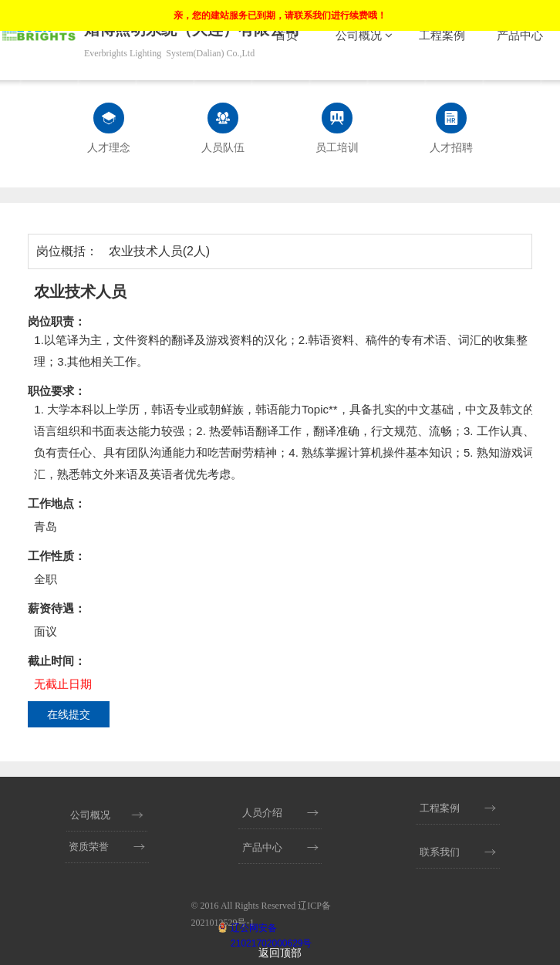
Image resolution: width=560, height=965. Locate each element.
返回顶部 (280, 953)
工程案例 (442, 35)
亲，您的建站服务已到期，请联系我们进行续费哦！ (280, 15)
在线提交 (69, 714)
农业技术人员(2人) (160, 251)
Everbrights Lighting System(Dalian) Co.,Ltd (169, 53)
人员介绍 (262, 813)
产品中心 (520, 35)
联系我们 (440, 852)
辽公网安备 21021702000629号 (271, 929)
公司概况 (364, 35)
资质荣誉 (89, 847)
